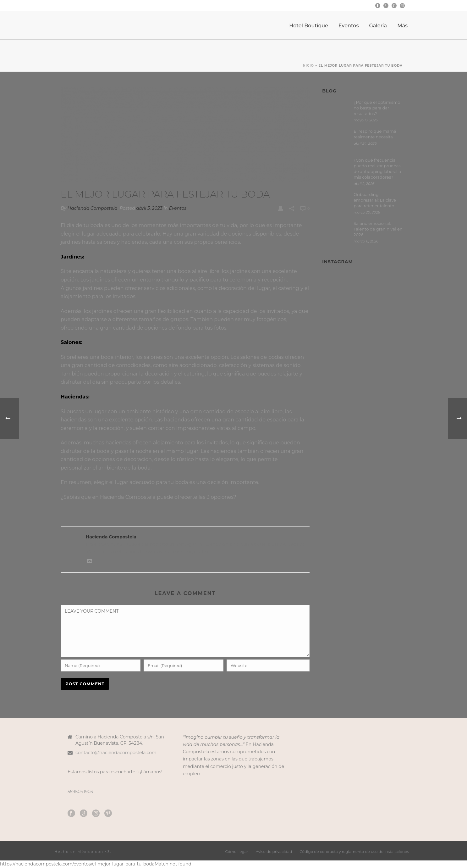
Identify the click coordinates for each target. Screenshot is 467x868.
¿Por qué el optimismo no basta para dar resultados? (377, 108)
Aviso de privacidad (274, 851)
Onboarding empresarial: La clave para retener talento (375, 200)
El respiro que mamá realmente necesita (375, 134)
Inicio (308, 66)
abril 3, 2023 (149, 208)
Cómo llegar (237, 851)
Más (402, 26)
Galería (378, 26)
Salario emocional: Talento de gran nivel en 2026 (378, 229)
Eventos (349, 26)
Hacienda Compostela (93, 208)
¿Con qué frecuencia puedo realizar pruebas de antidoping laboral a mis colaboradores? (377, 169)
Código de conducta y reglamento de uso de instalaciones (354, 851)
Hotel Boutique (309, 26)
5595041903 (80, 792)
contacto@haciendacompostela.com (116, 753)
